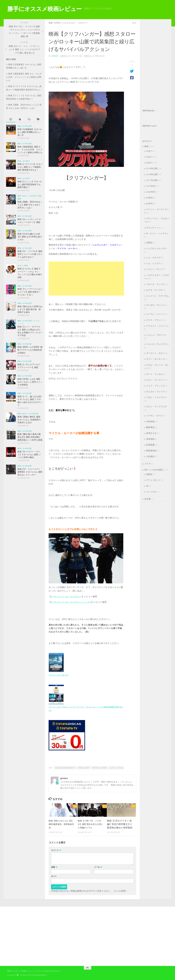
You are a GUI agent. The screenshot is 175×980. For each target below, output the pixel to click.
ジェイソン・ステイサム (158, 296)
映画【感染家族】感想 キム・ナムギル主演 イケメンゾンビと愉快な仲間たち (24, 77)
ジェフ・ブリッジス (155, 386)
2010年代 (26, 161)
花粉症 (149, 474)
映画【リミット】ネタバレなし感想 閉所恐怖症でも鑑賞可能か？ (30, 184)
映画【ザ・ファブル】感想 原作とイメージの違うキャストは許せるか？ (30, 254)
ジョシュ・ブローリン (157, 335)
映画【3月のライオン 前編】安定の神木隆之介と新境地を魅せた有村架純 (120, 824)
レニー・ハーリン (116, 767)
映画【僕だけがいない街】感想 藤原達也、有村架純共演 (62, 824)
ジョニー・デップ (154, 269)
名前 (54, 867)
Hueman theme (40, 975)
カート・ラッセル (154, 374)
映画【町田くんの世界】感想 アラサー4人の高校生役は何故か (30, 350)
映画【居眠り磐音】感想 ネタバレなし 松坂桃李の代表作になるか (29, 420)
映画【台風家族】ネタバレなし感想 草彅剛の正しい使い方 (30, 132)
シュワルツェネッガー (157, 248)
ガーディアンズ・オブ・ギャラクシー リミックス (75, 602)
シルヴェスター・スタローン (78, 23)
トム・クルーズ (153, 258)
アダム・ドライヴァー (157, 397)
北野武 (149, 243)
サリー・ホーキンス (155, 359)
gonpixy (55, 56)
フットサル (151, 492)
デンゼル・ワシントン (157, 305)
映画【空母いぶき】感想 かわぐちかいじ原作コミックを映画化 (30, 382)
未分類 (147, 499)
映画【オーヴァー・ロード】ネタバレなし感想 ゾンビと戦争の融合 (29, 454)
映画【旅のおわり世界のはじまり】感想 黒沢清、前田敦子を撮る (30, 309)
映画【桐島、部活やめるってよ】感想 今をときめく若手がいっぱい (30, 205)
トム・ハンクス (153, 263)
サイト (54, 876)
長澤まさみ (151, 433)
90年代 (58, 23)
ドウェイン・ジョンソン (158, 326)
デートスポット (153, 480)
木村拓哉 (150, 421)
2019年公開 (27, 126)
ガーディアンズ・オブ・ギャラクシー (69, 596)
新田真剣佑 (151, 451)
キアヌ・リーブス (154, 290)
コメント (56, 850)
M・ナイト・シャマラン (157, 234)
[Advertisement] (86, 278)
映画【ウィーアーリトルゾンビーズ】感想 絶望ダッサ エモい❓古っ (30, 292)
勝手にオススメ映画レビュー (45, 9)
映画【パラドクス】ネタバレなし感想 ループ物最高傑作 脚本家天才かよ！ (30, 167)
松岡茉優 (150, 445)
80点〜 (25, 196)
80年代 (149, 204)
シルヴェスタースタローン (65, 767)
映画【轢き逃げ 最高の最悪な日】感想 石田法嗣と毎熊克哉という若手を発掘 (30, 437)
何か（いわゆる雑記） (155, 470)
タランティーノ (153, 228)
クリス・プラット (154, 320)
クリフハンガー (84, 767)
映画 (51, 23)
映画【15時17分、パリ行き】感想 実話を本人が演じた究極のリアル (91, 824)
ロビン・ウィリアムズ (157, 406)
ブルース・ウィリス (155, 284)
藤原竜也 (150, 427)
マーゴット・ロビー (155, 353)
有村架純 (150, 439)
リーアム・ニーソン (155, 314)
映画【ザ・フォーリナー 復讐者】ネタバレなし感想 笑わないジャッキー (30, 472)
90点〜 (20, 266)
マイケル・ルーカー (100, 767)
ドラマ (147, 464)
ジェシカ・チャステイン (158, 344)
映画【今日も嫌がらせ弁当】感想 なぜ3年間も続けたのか (30, 237)
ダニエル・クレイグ (155, 392)
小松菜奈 (150, 456)
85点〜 (149, 157)
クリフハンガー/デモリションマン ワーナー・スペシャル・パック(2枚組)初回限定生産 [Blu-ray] (85, 707)
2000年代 (151, 192)
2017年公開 (152, 180)
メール (98, 867)
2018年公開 (152, 174)
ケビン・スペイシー (155, 380)
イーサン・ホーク (154, 416)
